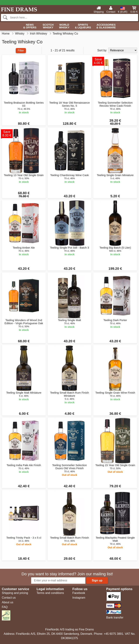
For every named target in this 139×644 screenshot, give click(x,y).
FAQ (5, 607)
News (30, 26)
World (64, 26)
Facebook (79, 593)
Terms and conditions (50, 593)
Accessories (106, 26)
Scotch (48, 26)
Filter (21, 51)
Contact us (9, 598)
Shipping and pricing (15, 593)
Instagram (79, 598)
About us (8, 602)
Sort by (102, 50)
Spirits (83, 26)
